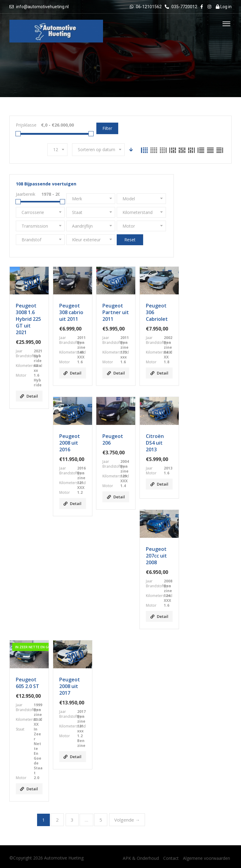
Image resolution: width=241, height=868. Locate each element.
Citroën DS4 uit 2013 (155, 443)
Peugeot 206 (113, 439)
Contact (171, 858)
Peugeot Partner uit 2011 (116, 312)
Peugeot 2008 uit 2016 (70, 443)
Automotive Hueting (64, 858)
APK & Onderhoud (141, 858)
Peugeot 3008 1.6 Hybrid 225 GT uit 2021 (28, 319)
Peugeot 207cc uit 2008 (156, 556)
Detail (29, 396)
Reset (130, 240)
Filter (107, 128)
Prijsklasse (26, 125)
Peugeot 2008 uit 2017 (70, 686)
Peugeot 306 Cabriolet (157, 312)
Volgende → (127, 820)
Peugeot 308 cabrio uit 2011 (71, 312)
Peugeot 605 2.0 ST (28, 683)
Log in (224, 7)
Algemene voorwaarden (207, 858)
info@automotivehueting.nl (42, 7)
